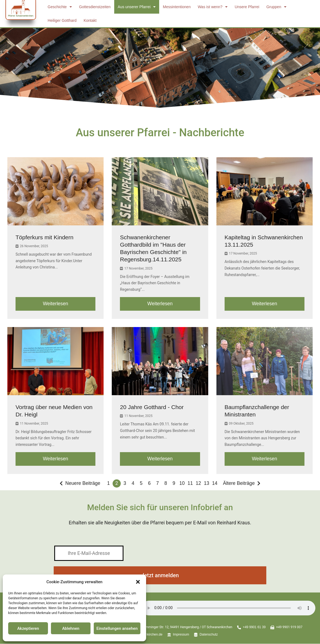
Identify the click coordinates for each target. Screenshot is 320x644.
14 (215, 484)
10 (182, 484)
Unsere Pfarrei (247, 7)
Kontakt (90, 20)
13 (207, 484)
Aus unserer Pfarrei (137, 7)
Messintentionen (177, 7)
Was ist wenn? (213, 7)
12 (198, 484)
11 (190, 484)
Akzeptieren (28, 628)
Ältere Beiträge (239, 484)
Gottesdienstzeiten (95, 7)
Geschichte (60, 7)
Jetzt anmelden (160, 576)
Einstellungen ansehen (117, 628)
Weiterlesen (55, 304)
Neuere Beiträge (82, 484)
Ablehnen (71, 628)
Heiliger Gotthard (62, 20)
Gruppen (276, 7)
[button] (138, 582)
